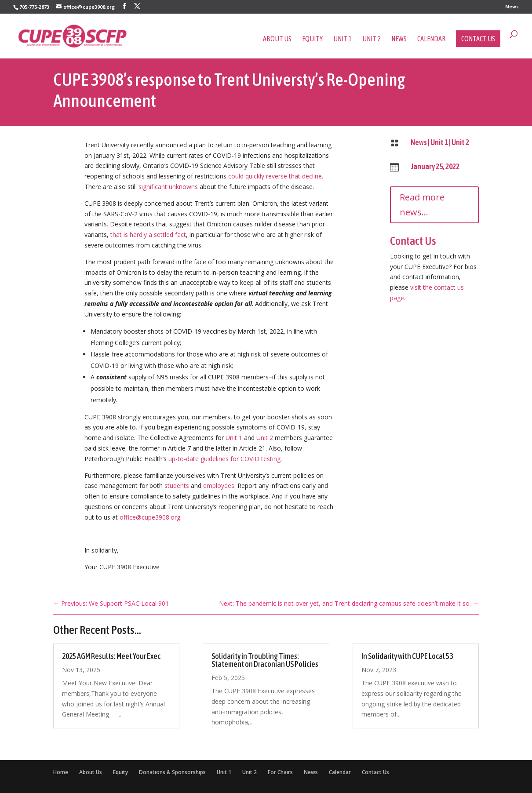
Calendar (431, 39)
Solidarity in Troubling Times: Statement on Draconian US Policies (265, 660)
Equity (312, 39)
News (512, 7)
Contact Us (478, 39)
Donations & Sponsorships (172, 772)
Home (61, 772)
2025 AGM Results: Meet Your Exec (111, 656)
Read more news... (422, 205)
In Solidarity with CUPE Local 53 (407, 656)
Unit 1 (343, 39)
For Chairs (280, 772)
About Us (277, 39)
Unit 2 (372, 39)
